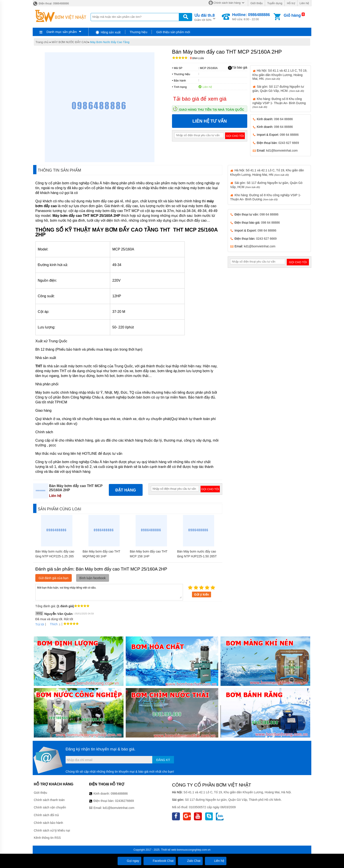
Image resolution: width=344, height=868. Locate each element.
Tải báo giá (237, 68)
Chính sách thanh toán (49, 800)
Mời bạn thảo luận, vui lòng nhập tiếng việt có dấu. (109, 592)
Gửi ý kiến (202, 594)
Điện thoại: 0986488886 (51, 3)
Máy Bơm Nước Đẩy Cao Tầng (110, 42)
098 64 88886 (283, 119)
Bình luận (197, 58)
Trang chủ (42, 42)
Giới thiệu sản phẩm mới (173, 32)
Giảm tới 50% (205, 17)
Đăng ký (163, 760)
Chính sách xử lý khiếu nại (52, 830)
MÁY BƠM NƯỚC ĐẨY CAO (70, 42)
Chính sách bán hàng (227, 3)
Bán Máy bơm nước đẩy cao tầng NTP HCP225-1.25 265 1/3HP (55, 556)
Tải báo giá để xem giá (200, 99)
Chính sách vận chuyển (50, 807)
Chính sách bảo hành (48, 823)
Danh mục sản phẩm (62, 32)
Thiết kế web (169, 850)
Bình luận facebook (93, 578)
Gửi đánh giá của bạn (54, 578)
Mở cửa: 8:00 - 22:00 (251, 17)
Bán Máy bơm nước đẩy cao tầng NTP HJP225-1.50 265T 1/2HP (197, 556)
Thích (52, 624)
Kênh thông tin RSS (47, 838)
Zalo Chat (190, 861)
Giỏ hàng (292, 15)
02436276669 (124, 801)
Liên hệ (304, 3)
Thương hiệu (138, 32)
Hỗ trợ (291, 3)
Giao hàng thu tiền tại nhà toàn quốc (212, 110)
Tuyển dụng (275, 3)
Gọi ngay (129, 861)
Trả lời (40, 624)
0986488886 (119, 794)
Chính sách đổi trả (46, 815)
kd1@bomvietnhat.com (282, 150)
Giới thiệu (256, 3)
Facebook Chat (160, 861)
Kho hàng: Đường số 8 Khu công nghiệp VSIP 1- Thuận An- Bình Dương (279, 103)
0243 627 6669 (289, 143)
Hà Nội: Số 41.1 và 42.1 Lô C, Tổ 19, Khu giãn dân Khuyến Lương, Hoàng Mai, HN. (280, 74)
